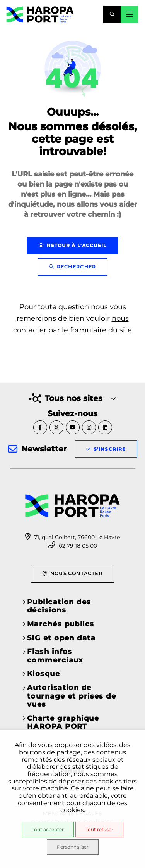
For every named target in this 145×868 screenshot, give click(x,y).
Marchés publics (61, 624)
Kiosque (43, 674)
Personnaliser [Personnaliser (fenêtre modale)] (73, 847)
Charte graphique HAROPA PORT (63, 723)
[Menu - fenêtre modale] (129, 15)
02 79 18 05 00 (78, 546)
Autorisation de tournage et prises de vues (72, 696)
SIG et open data (61, 638)
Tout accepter (48, 829)
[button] (112, 15)
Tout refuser (99, 829)
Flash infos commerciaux (55, 656)
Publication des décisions (59, 606)
